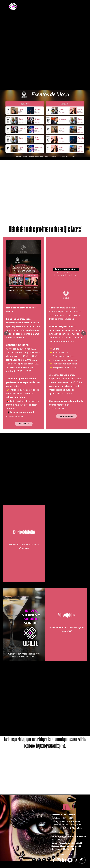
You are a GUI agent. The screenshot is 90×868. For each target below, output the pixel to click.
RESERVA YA (24, 424)
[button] (6, 333)
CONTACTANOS (66, 416)
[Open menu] (86, 8)
